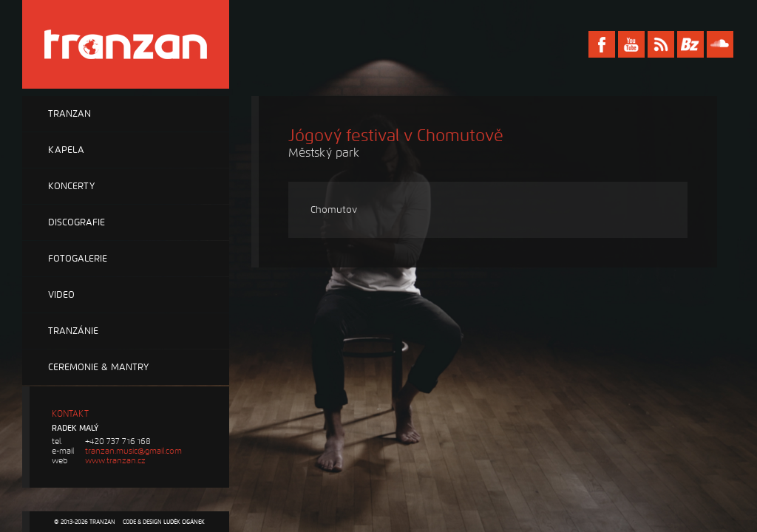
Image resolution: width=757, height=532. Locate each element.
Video (61, 295)
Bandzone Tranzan (690, 44)
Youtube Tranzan (631, 44)
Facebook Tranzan (602, 44)
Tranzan (69, 114)
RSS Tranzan (661, 44)
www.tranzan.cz (115, 461)
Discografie (77, 222)
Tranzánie (73, 331)
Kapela (66, 150)
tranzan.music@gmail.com (133, 451)
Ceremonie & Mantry (98, 367)
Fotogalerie (78, 259)
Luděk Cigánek (184, 522)
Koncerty (71, 186)
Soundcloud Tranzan (720, 44)
